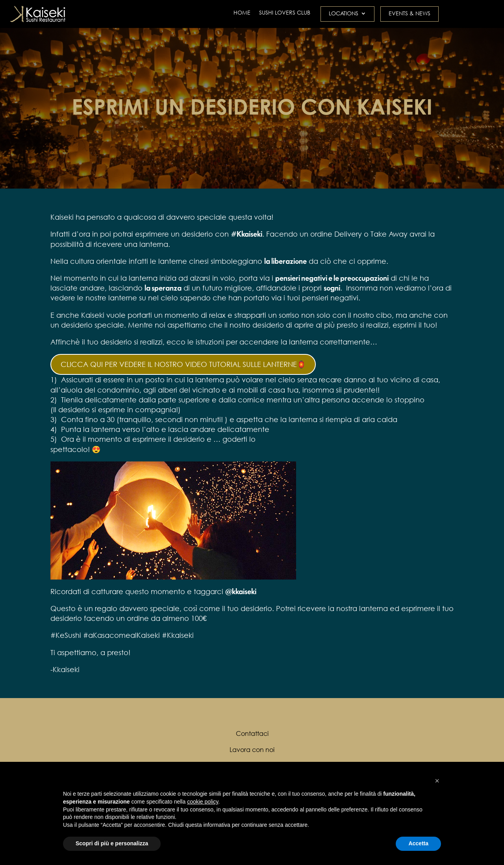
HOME (242, 13)
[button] (437, 781)
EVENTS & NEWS (409, 14)
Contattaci (252, 733)
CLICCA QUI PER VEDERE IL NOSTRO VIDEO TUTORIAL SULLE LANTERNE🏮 (183, 364)
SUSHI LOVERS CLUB (285, 13)
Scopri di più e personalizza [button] (112, 843)
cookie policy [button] (203, 802)
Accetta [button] (418, 843)
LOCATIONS (344, 14)
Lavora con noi (252, 749)
